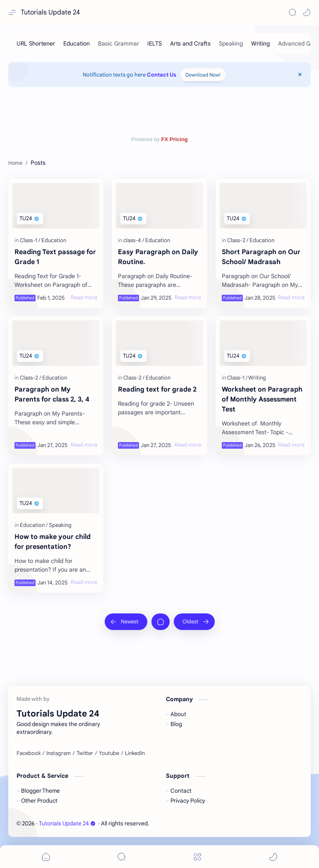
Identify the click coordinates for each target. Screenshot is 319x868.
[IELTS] (155, 43)
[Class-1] (30, 240)
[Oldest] (194, 622)
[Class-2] (238, 240)
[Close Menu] (300, 75)
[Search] (293, 12)
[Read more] (84, 298)
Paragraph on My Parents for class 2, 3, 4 (52, 394)
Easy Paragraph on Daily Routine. (158, 257)
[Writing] (260, 43)
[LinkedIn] (135, 753)
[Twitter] (85, 753)
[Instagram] (59, 753)
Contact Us (162, 75)
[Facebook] (29, 753)
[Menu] (197, 857)
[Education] (77, 43)
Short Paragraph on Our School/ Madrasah (261, 257)
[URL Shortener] (36, 43)
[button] (307, 12)
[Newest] (126, 622)
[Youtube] (109, 753)
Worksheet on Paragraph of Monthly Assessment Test (262, 399)
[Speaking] (60, 525)
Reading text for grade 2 (157, 390)
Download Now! (203, 75)
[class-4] (134, 240)
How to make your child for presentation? (53, 542)
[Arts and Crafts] (190, 43)
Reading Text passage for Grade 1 (55, 257)
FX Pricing (174, 139)
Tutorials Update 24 (50, 12)
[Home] (161, 622)
